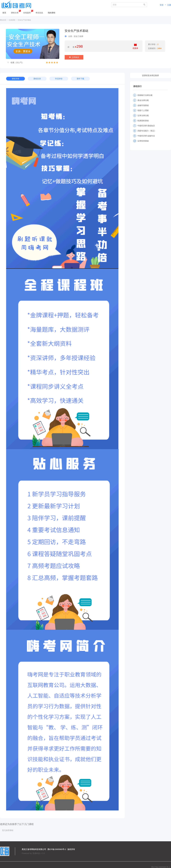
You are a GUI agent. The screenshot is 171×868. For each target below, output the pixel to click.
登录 (162, 5)
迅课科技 (36, 853)
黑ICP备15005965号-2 (57, 849)
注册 (169, 5)
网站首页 (3, 20)
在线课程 (12, 20)
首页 (4, 13)
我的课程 (52, 13)
